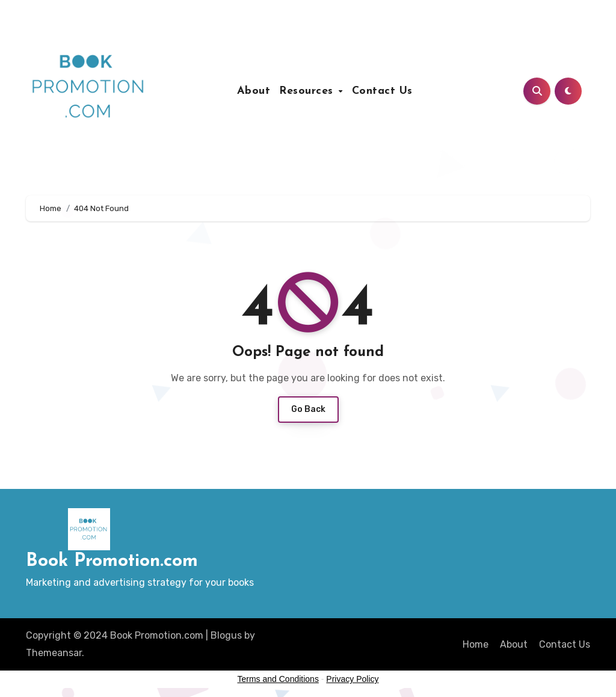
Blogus (226, 635)
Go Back (308, 409)
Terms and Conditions (278, 679)
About (254, 91)
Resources (308, 91)
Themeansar (54, 653)
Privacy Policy (352, 679)
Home (476, 644)
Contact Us (382, 91)
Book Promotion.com (112, 561)
